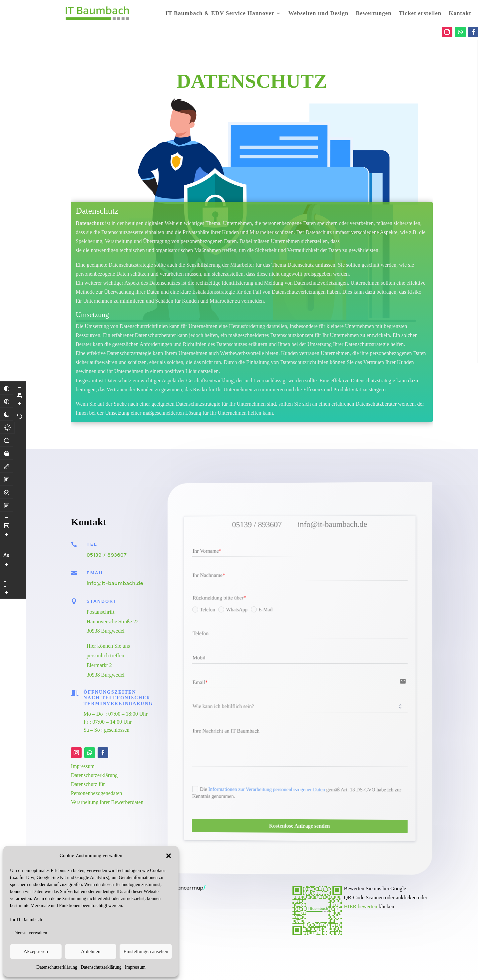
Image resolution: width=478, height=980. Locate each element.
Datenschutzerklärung (57, 967)
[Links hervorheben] (7, 466)
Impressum (135, 967)
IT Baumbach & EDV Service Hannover (220, 13)
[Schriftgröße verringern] (7, 546)
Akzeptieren (36, 951)
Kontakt (460, 13)
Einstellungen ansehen (146, 951)
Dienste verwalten (30, 933)
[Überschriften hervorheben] (7, 479)
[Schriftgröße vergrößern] (7, 564)
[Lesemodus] (7, 505)
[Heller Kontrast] (7, 427)
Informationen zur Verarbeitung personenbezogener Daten (278, 786)
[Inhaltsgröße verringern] (7, 517)
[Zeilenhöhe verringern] (7, 576)
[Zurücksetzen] (19, 416)
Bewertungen (374, 13)
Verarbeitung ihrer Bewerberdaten (107, 802)
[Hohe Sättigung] (7, 453)
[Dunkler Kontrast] (7, 414)
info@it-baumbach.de (115, 583)
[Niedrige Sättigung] (7, 440)
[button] (169, 856)
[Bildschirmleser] (7, 492)
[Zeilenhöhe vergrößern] (7, 592)
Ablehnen (91, 951)
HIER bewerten (361, 906)
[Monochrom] (7, 401)
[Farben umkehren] (7, 388)
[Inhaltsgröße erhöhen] (7, 534)
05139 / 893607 (107, 555)
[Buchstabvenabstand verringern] (19, 387)
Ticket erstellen (420, 13)
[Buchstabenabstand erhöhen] (19, 403)
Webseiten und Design (319, 13)
